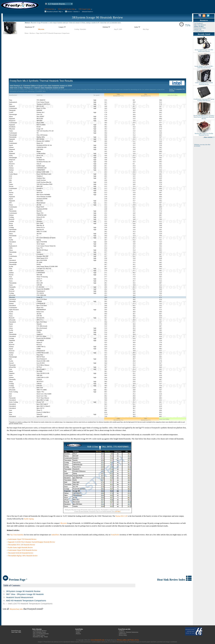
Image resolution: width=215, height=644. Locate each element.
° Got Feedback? (198, 23)
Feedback (121, 631)
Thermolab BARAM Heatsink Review (21, 553)
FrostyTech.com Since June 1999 (16, 631)
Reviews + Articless (74, 12)
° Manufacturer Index (200, 28)
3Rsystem (41, 29)
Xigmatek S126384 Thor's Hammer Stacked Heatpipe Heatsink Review (32, 542)
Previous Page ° (15, 580)
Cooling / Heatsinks (80, 29)
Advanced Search (87, 12)
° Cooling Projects (199, 31)
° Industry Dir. (197, 29)
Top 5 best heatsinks (17, 535)
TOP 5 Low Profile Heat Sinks (67, 9)
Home (26, 33)
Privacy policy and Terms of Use (128, 640)
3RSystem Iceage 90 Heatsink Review (97, 17)
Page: (38, 33)
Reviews (32, 33)
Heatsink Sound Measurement (20, 597)
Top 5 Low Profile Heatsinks (41, 634)
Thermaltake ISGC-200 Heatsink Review (22, 545)
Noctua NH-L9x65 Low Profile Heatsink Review (204, 134)
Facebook (79, 631)
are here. (118, 511)
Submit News (123, 634)
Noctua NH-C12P (121, 516)
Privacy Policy (123, 635)
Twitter (78, 632)
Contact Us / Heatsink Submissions (129, 632)
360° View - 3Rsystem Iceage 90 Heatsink (25, 594)
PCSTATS (197, 146)
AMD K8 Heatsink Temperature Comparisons (26, 601)
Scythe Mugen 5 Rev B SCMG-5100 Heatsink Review (204, 66)
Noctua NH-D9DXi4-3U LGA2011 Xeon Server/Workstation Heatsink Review (204, 116)
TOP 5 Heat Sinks (50, 9)
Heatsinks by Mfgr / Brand (40, 637)
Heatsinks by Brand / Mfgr (55, 12)
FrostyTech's (115, 535)
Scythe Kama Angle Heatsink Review (20, 547)
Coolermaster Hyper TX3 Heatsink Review (22, 539)
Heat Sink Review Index (174, 580)
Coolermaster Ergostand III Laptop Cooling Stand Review (204, 99)
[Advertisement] (97, 53)
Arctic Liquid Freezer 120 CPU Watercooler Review (204, 50)
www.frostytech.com (97, 640)
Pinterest (78, 634)
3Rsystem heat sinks (16, 609)
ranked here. (55, 535)
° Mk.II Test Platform (200, 25)
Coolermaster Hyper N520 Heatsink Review (23, 550)
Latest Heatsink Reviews (40, 631)
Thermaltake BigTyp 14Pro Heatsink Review (23, 556)
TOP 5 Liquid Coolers (85, 9)
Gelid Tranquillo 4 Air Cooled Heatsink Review (204, 83)
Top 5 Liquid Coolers (39, 635)
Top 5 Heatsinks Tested (39, 632)
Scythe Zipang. (29, 519)
